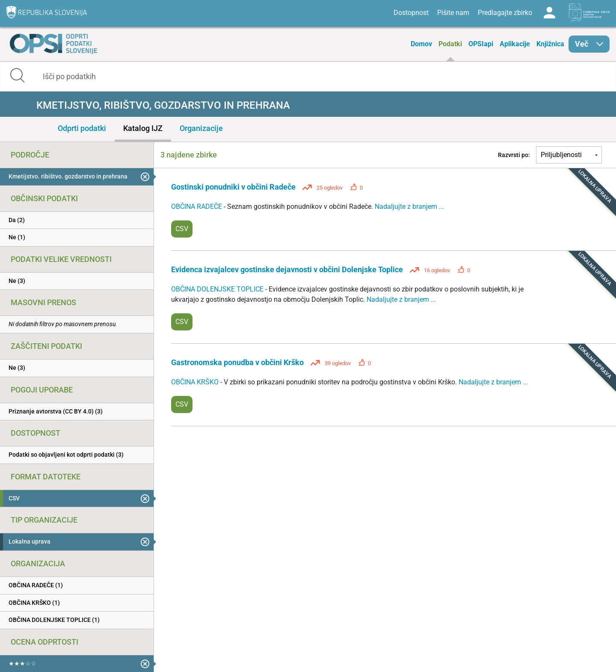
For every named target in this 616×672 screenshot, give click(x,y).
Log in (549, 13)
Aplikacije (515, 44)
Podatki (450, 44)
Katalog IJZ (143, 128)
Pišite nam (453, 13)
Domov (421, 44)
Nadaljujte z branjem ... (409, 207)
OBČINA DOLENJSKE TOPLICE (218, 289)
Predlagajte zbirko (505, 13)
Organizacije (201, 128)
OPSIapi (481, 44)
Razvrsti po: (514, 155)
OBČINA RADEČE (197, 207)
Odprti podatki (82, 128)
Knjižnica (550, 44)
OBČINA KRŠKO (196, 382)
